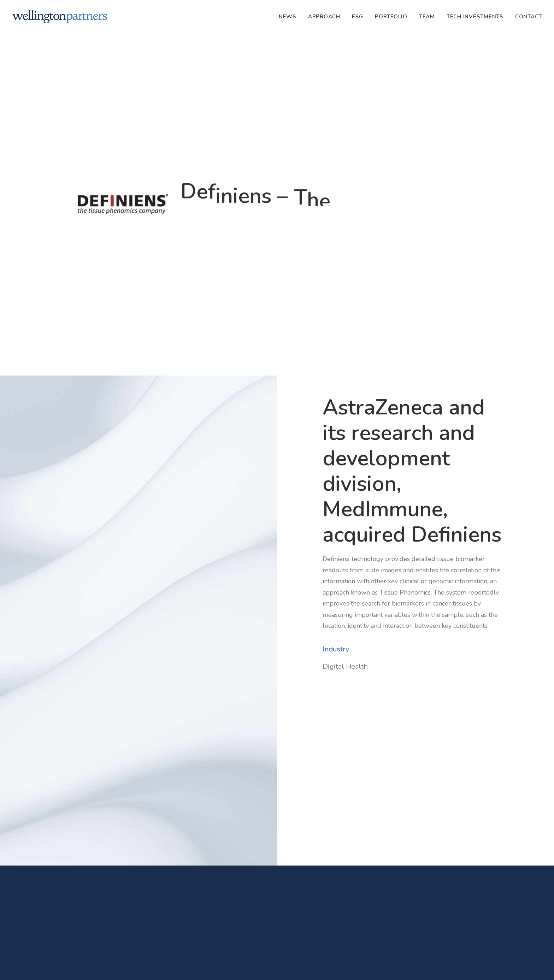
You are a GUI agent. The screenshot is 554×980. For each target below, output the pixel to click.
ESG (358, 17)
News (288, 17)
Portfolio (391, 17)
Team (427, 17)
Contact (529, 17)
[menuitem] (290, 17)
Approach (324, 17)
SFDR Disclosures (254, 967)
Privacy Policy (218, 967)
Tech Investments (475, 17)
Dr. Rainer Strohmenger (110, 879)
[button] (142, 824)
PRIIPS (284, 967)
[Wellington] (60, 17)
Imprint (191, 967)
